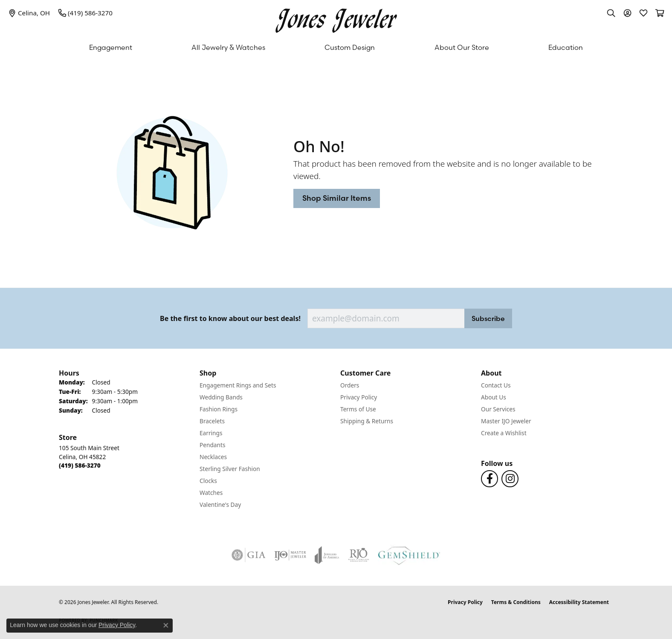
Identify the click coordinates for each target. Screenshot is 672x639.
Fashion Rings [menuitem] (219, 409)
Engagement (111, 47)
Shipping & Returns (367, 421)
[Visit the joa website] (327, 555)
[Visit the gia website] (249, 555)
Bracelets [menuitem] (212, 421)
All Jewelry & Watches (228, 47)
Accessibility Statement (579, 602)
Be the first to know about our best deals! (230, 319)
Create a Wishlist (504, 433)
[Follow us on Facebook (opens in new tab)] (490, 479)
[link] (29, 13)
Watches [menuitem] (211, 493)
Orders (350, 385)
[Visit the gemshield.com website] (409, 555)
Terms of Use (358, 409)
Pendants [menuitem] (212, 445)
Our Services (498, 409)
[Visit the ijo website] (290, 555)
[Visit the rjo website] (359, 555)
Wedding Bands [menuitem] (221, 397)
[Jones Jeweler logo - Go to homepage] (336, 19)
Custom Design (350, 47)
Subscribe (488, 318)
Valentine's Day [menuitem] (220, 505)
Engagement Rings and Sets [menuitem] (238, 385)
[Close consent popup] (166, 625)
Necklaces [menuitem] (213, 457)
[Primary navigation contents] (336, 47)
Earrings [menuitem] (211, 433)
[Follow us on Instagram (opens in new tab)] (510, 479)
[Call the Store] (80, 465)
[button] (611, 13)
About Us (494, 397)
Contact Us (496, 385)
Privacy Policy (359, 397)
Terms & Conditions (516, 602)
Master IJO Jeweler (506, 421)
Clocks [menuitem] (208, 481)
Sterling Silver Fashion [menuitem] (230, 469)
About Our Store (462, 47)
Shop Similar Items (337, 198)
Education (566, 47)
